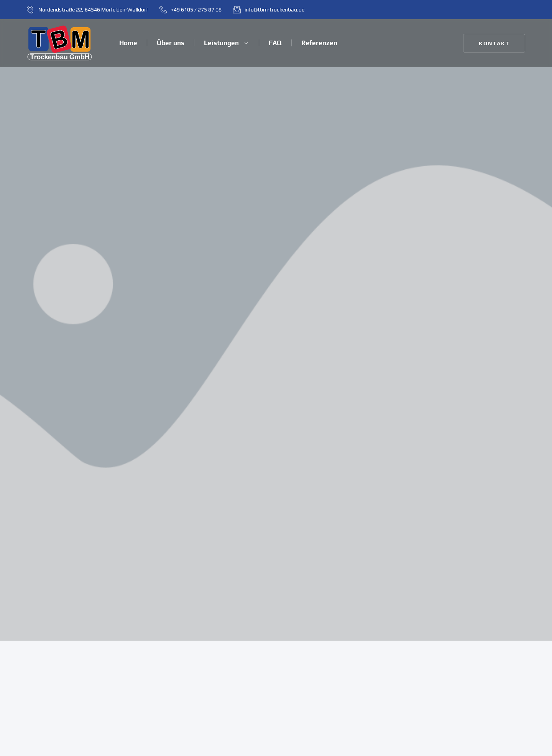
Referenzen (319, 43)
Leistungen (227, 43)
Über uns (171, 43)
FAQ (275, 43)
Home (128, 43)
